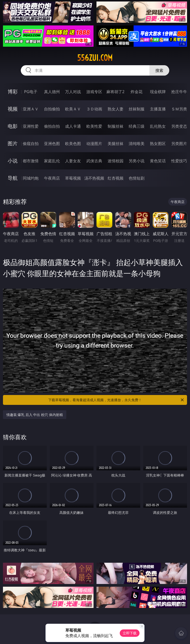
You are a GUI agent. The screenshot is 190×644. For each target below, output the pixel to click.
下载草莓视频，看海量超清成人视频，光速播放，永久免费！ (116, 400)
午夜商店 (52, 178)
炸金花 (137, 92)
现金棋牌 (158, 92)
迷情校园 (116, 161)
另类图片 (179, 144)
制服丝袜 (116, 126)
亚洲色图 (52, 144)
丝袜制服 (137, 109)
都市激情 (31, 161)
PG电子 (31, 92)
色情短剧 (137, 178)
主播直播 (158, 109)
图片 (13, 143)
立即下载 (130, 633)
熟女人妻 (116, 109)
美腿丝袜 (116, 144)
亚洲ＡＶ (31, 109)
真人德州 (52, 92)
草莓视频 (73, 178)
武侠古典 (94, 161)
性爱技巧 (179, 161)
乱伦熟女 (158, 126)
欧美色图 (73, 144)
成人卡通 (73, 126)
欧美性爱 (94, 126)
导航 (13, 178)
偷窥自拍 (31, 144)
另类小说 (137, 161)
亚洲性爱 (31, 126)
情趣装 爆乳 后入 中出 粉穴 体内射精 (35, 415)
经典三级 (137, 126)
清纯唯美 (137, 144)
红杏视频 (116, 178)
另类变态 (179, 126)
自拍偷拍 (52, 109)
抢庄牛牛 (179, 92)
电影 (13, 126)
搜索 (159, 70)
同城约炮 (31, 178)
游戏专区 (94, 92)
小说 (13, 161)
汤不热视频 (94, 178)
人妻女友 (73, 161)
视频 (13, 109)
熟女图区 (158, 144)
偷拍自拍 (52, 126)
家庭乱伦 (52, 161)
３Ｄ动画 (94, 109)
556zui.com (95, 58)
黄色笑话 (158, 161)
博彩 (13, 92)
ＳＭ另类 (179, 109)
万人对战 (73, 92)
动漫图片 (94, 144)
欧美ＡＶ (73, 109)
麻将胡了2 (115, 92)
